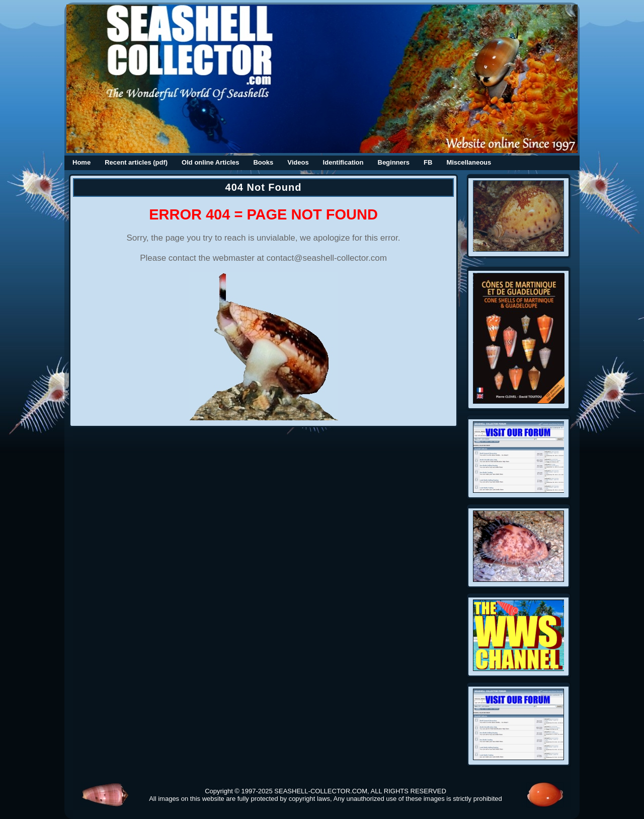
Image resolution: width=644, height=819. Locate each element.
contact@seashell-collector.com (327, 258)
